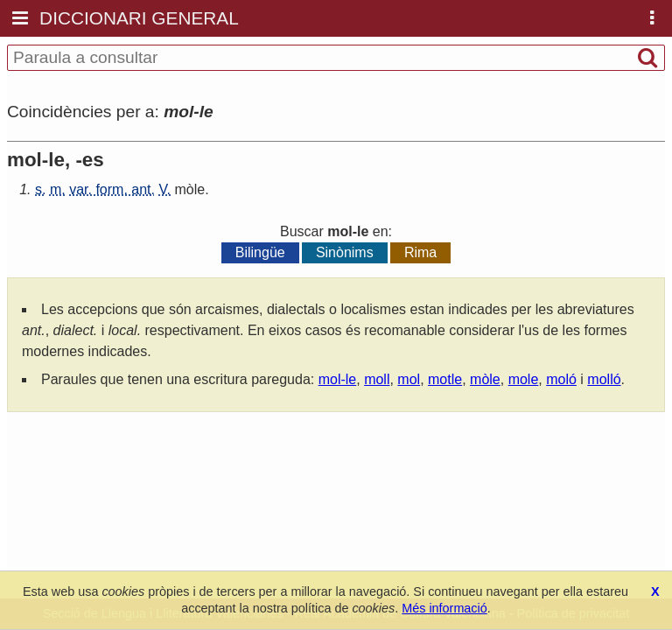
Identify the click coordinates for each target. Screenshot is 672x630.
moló (561, 379)
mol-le (338, 379)
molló (604, 379)
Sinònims (345, 252)
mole (524, 379)
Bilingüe (260, 252)
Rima (420, 252)
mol (409, 379)
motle (445, 379)
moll (377, 379)
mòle (190, 189)
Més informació (444, 608)
